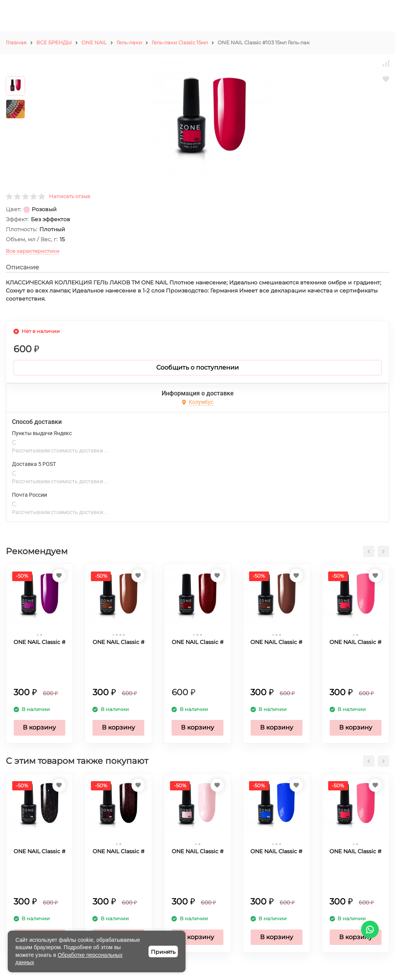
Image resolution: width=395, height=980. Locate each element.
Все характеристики (33, 251)
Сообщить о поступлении (197, 367)
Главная (16, 42)
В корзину (39, 727)
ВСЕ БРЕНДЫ (54, 42)
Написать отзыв (70, 196)
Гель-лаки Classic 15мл (180, 42)
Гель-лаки (129, 42)
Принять (163, 952)
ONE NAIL (94, 42)
